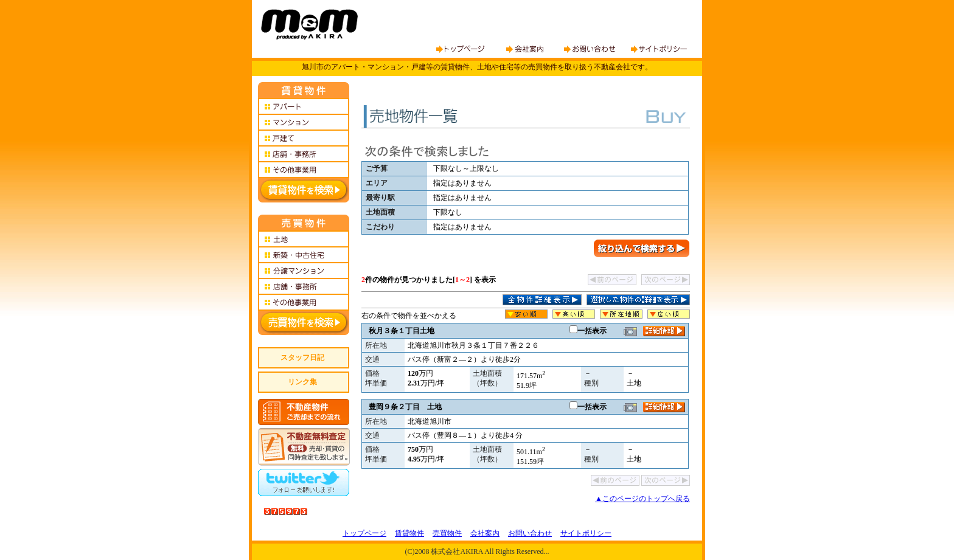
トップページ (364, 533)
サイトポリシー (586, 533)
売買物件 (447, 533)
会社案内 (485, 533)
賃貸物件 (409, 533)
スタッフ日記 (302, 358)
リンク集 (302, 382)
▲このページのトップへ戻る (642, 499)
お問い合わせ (530, 533)
